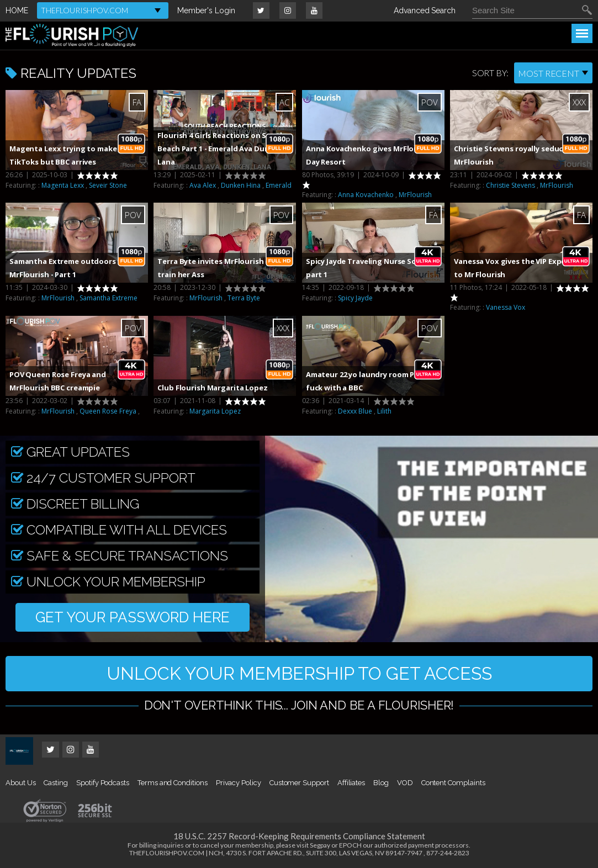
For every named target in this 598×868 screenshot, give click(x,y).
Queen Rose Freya (108, 411)
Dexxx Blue (355, 411)
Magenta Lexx (63, 185)
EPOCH (350, 845)
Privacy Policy (239, 783)
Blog (381, 783)
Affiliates (351, 783)
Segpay (320, 845)
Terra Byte (244, 298)
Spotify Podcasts (103, 783)
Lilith (384, 411)
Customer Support (299, 783)
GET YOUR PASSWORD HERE (133, 617)
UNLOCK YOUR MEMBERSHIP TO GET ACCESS (299, 673)
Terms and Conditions (173, 783)
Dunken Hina (241, 185)
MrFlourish (415, 195)
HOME (17, 10)
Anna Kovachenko (366, 195)
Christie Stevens (510, 185)
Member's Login (206, 10)
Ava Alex (203, 185)
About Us (20, 783)
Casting (56, 783)
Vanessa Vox (506, 307)
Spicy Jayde (355, 298)
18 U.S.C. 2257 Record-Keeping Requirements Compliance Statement (299, 836)
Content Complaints (453, 783)
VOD (405, 783)
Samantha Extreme (109, 298)
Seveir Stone (108, 185)
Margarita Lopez (215, 411)
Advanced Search (425, 10)
